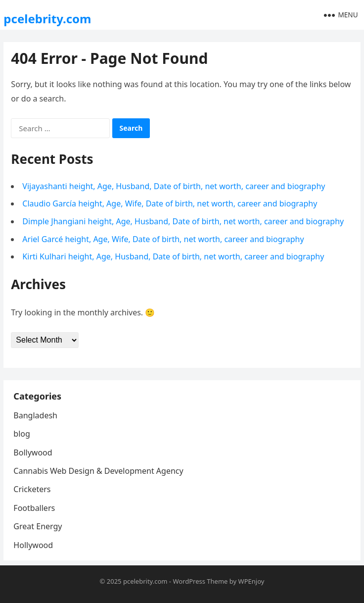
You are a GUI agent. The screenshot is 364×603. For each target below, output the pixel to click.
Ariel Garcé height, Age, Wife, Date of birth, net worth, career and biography (163, 239)
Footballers (34, 508)
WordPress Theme (200, 581)
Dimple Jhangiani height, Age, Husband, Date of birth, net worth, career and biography (183, 221)
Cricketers (32, 489)
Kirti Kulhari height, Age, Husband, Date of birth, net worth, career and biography (173, 256)
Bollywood (33, 452)
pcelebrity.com (47, 19)
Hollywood (33, 545)
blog (22, 434)
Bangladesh (35, 415)
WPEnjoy (251, 581)
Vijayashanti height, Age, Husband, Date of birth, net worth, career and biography (174, 186)
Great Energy (38, 526)
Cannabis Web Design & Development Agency (98, 471)
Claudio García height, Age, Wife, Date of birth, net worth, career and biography (170, 203)
